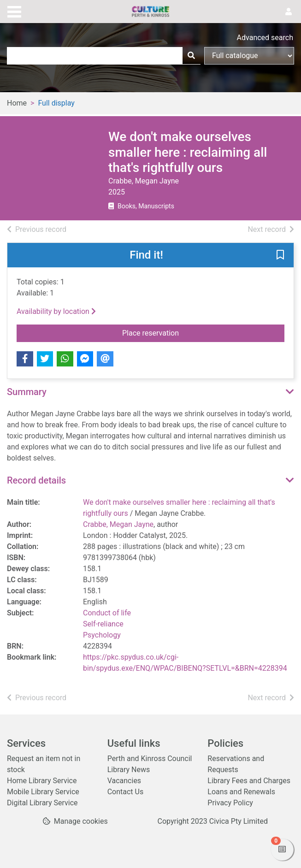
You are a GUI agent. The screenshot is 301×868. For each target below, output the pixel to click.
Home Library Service (42, 781)
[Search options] (249, 56)
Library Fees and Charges (249, 781)
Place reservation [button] (203, 332)
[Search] (191, 56)
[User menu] (289, 12)
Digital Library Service (42, 803)
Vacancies (124, 781)
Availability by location (56, 311)
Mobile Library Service (43, 792)
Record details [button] (36, 480)
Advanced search (265, 38)
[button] (280, 255)
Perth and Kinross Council (150, 759)
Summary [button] (27, 392)
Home (17, 103)
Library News (129, 770)
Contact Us (126, 792)
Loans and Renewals (241, 792)
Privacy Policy (230, 803)
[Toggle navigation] (14, 11)
